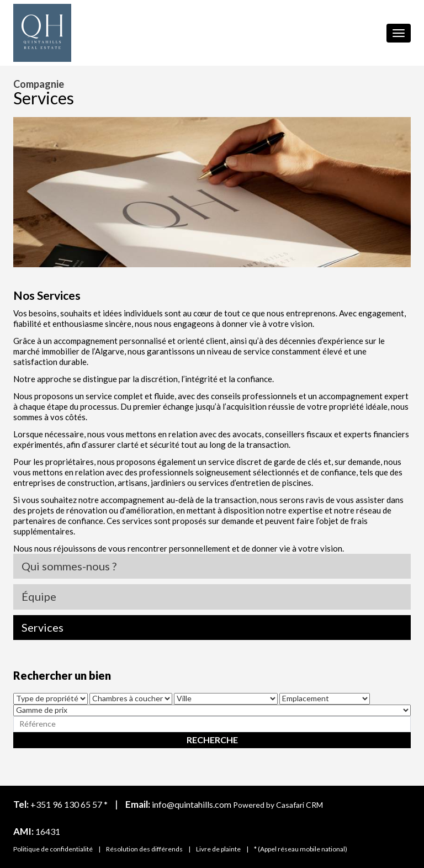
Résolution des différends (144, 849)
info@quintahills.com (192, 804)
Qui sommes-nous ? (69, 566)
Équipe (39, 596)
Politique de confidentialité (53, 849)
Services (43, 627)
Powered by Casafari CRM (278, 805)
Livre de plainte (218, 849)
